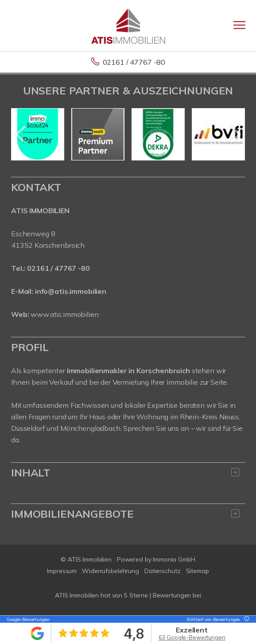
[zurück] (21, 134)
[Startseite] (128, 25)
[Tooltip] (245, 619)
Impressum (62, 571)
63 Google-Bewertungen (192, 637)
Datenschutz (163, 571)
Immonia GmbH (174, 559)
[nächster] (235, 134)
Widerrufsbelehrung (111, 571)
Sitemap (198, 571)
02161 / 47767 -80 (134, 62)
